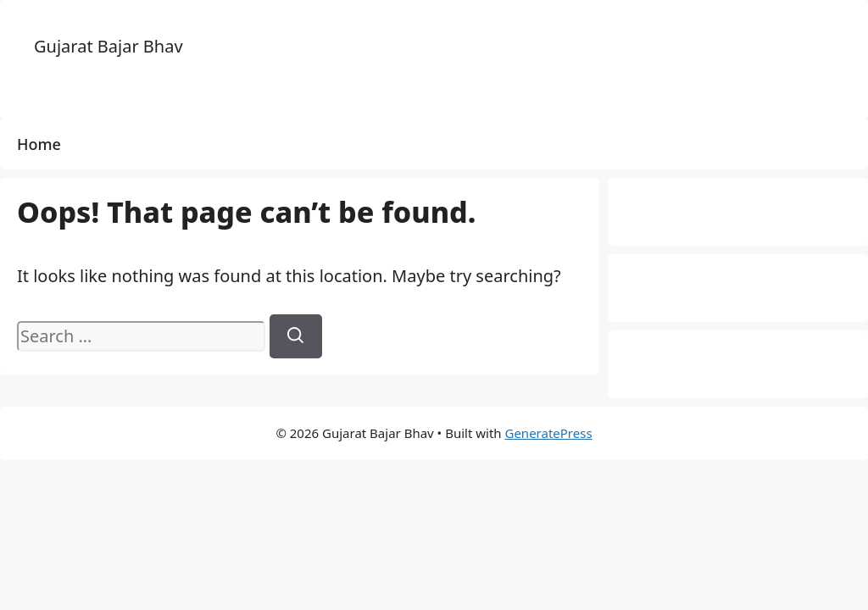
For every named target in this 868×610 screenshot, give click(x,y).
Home (39, 144)
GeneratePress (548, 433)
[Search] (296, 336)
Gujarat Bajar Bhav (108, 46)
